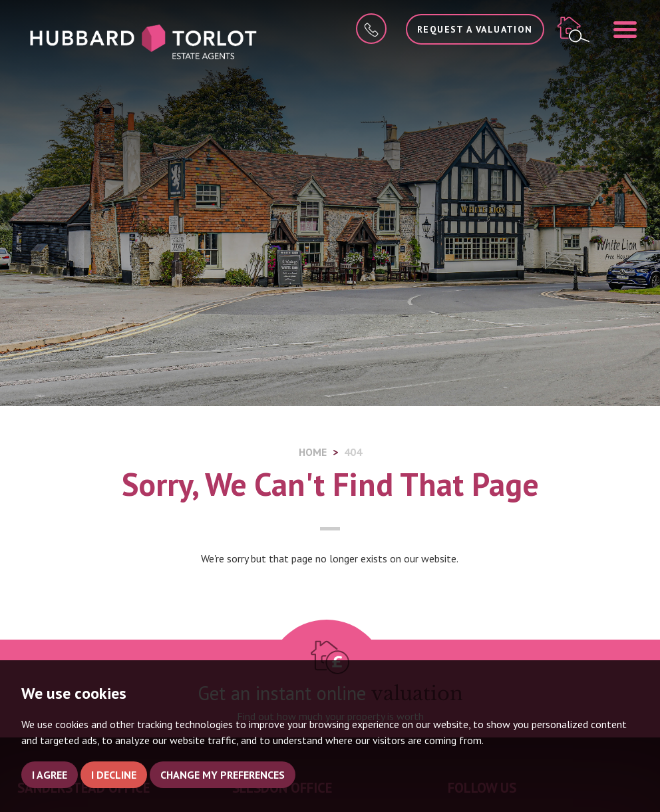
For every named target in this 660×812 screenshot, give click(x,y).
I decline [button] (114, 775)
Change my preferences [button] (223, 775)
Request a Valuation (475, 29)
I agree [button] (50, 775)
